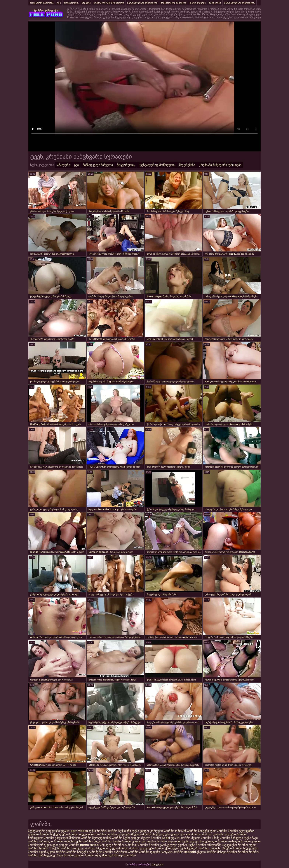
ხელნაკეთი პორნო (52, 852)
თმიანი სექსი (73, 841)
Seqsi (166, 838)
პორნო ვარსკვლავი (163, 845)
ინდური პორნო (236, 834)
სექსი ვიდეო (140, 831)
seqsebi (190, 852)
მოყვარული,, (126, 165)
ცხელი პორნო (207, 852)
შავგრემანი (187, 165)
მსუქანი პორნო (142, 834)
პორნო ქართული (167, 848)
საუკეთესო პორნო (235, 845)
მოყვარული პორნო (214, 841)
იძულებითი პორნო (93, 834)
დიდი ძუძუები (198, 3)
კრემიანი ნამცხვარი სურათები (220, 165)
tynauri (44, 848)
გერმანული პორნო (122, 855)
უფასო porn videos (74, 831)
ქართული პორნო (51, 841)
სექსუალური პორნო (64, 834)
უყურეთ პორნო (39, 834)
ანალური (64, 165)
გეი (59, 3)
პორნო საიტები (77, 852)
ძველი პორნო (151, 838)
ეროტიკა (78, 848)
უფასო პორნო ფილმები (91, 855)
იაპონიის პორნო (136, 845)
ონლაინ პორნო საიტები (192, 831)
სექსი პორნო (98, 831)
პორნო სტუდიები (97, 848)
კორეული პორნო (162, 831)
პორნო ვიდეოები (56, 838)
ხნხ (129, 831)
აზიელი (86, 3)
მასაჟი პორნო (227, 852)
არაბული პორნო (112, 845)
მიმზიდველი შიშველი (173, 3)
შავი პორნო (65, 855)
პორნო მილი (92, 841)
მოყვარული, (71, 3)
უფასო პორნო (181, 838)
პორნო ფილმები (119, 834)
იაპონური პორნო (101, 852)
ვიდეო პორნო (69, 845)
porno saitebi (90, 845)
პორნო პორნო (248, 852)
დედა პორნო (119, 848)
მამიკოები (215, 3)
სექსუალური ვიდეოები (44, 831)
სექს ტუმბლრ (189, 848)
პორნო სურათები (46, 11)
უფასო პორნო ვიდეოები (164, 841)
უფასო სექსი (187, 845)
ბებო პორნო (218, 831)
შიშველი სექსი (241, 838)
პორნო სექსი (117, 831)
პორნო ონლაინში (209, 845)
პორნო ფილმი (150, 852)
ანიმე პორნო (221, 838)
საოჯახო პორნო (172, 852)
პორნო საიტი (111, 841)
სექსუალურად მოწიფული (109, 3)
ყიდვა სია (158, 864)
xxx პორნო (194, 834)
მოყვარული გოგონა (42, 3)
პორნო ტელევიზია (241, 831)
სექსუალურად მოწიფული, (240, 3)
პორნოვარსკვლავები (43, 845)
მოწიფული (36, 838)
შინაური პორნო (80, 838)
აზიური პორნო (232, 848)
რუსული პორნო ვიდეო (244, 841)
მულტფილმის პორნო (107, 838)
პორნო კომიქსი (213, 834)
